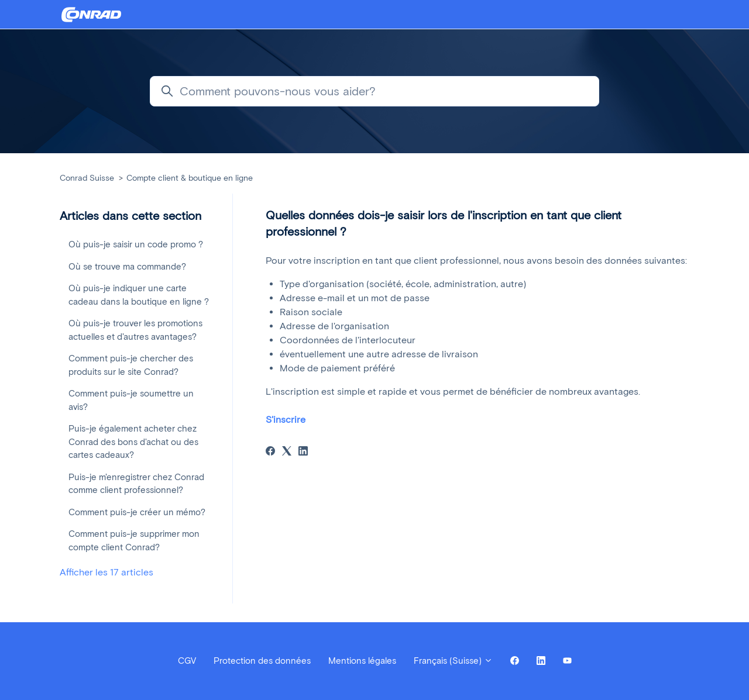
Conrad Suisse (87, 178)
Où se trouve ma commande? (127, 267)
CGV (187, 661)
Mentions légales (362, 661)
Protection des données (262, 661)
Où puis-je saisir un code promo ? (136, 244)
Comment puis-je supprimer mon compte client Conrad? (134, 541)
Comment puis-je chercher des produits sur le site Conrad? (131, 365)
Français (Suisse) (453, 661)
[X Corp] (287, 452)
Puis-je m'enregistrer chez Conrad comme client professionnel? (136, 484)
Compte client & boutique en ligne (190, 178)
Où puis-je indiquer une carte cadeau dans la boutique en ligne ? (139, 295)
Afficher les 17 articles (106, 572)
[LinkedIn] (303, 452)
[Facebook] (270, 452)
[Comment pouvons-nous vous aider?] (374, 91)
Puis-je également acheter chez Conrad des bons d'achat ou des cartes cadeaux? (133, 442)
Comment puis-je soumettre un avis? (131, 400)
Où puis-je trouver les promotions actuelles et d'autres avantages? (135, 330)
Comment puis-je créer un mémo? (137, 512)
